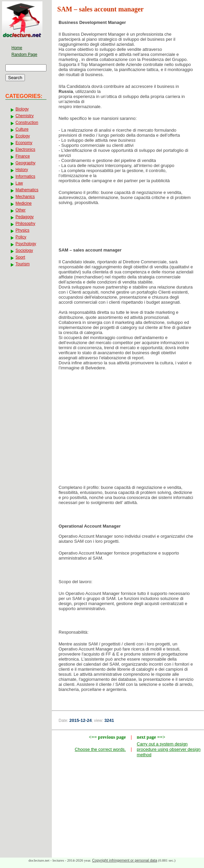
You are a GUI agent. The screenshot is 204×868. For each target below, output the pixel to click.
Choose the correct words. (100, 749)
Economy (24, 143)
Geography (25, 163)
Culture (22, 129)
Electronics (25, 149)
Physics (22, 230)
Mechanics (25, 197)
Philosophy (25, 224)
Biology (22, 109)
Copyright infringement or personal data (125, 860)
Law (19, 183)
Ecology (23, 136)
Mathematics (27, 190)
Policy (21, 237)
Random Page (24, 55)
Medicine (24, 203)
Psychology (26, 244)
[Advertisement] (128, 430)
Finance (23, 156)
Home (17, 48)
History (22, 170)
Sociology (24, 251)
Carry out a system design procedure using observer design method (168, 749)
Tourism (23, 264)
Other (21, 210)
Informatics (25, 176)
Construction (27, 123)
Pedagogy (25, 217)
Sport (20, 257)
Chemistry (25, 116)
